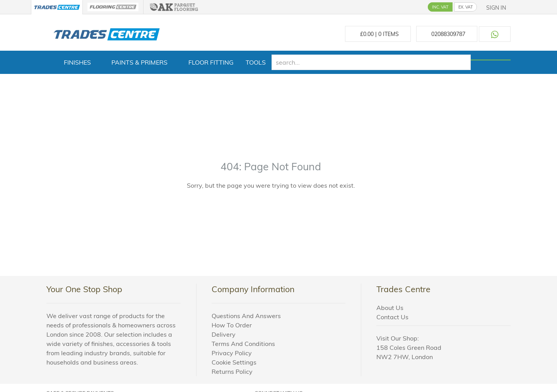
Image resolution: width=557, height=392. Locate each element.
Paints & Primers (139, 62)
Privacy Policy (232, 353)
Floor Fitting (211, 62)
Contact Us (392, 317)
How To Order (232, 325)
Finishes (77, 62)
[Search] (491, 60)
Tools (256, 62)
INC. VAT (440, 7)
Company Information (253, 289)
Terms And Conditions (243, 344)
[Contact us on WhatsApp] (495, 34)
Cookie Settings (234, 362)
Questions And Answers (246, 316)
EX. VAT (466, 7)
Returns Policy (232, 371)
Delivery (224, 334)
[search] (371, 62)
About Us (390, 308)
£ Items (378, 34)
